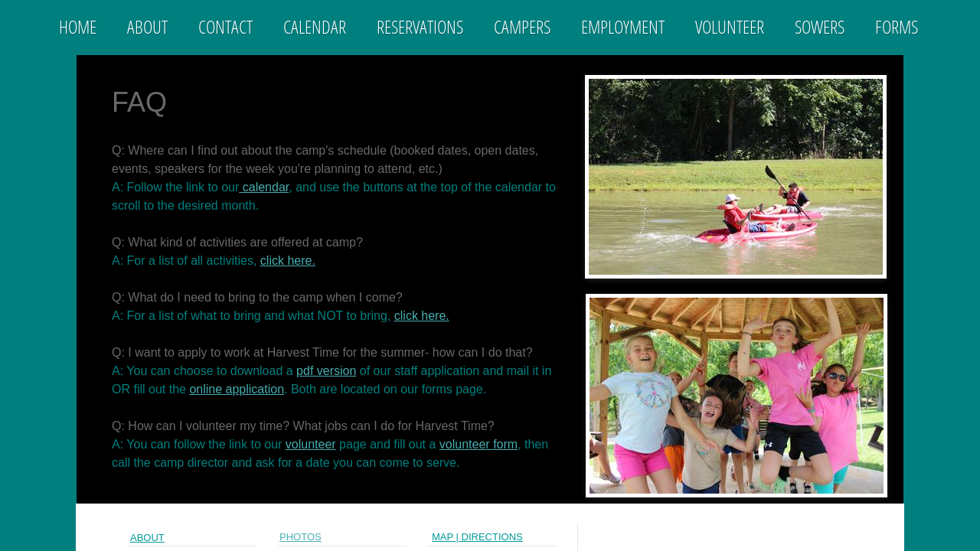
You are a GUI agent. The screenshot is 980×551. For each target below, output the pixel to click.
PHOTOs (301, 537)
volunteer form (479, 444)
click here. (288, 261)
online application (237, 389)
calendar (264, 187)
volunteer (311, 444)
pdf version (326, 371)
